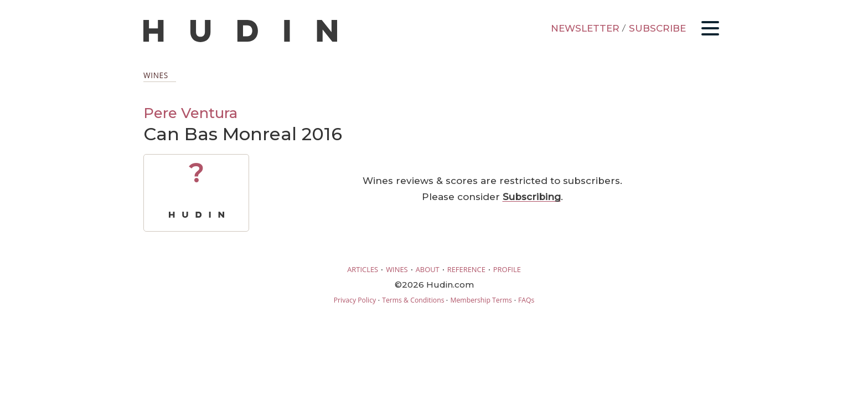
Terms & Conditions (413, 300)
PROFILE (507, 269)
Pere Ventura (190, 113)
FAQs (526, 300)
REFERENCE (466, 269)
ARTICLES (363, 269)
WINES (397, 269)
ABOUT (428, 269)
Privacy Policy (355, 300)
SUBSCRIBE (657, 28)
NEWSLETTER (585, 28)
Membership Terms (481, 300)
